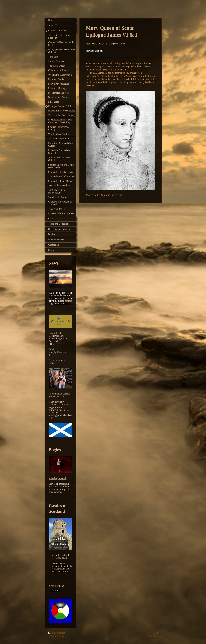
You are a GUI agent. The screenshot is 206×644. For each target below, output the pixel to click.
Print (52, 633)
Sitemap (61, 633)
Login (156, 633)
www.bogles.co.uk (58, 478)
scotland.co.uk (60, 558)
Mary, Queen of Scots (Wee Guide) (109, 44)
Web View (153, 636)
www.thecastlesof (60, 555)
